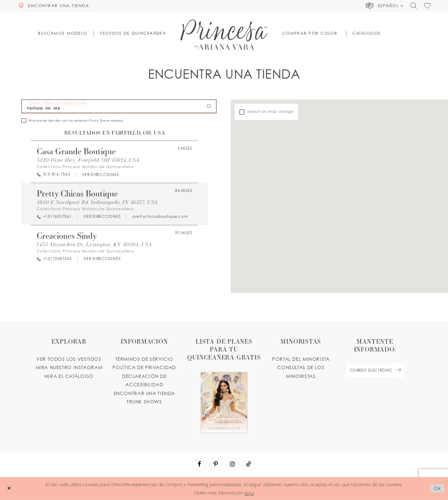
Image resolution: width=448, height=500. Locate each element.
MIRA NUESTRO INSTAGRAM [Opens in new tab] (69, 367)
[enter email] (375, 370)
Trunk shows (144, 402)
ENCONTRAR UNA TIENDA (144, 393)
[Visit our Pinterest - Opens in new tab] (216, 465)
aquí (249, 492)
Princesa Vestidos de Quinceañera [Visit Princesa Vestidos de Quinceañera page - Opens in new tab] (98, 167)
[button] (385, 6)
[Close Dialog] (9, 489)
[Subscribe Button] (398, 370)
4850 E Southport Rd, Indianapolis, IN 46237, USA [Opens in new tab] (97, 202)
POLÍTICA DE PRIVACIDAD (144, 367)
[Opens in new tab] (100, 175)
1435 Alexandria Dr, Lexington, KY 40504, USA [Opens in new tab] (94, 244)
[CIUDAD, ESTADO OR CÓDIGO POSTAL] (119, 106)
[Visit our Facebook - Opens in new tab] (199, 465)
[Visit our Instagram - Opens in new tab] (232, 465)
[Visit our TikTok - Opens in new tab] (249, 465)
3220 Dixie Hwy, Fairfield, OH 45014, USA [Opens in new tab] (88, 160)
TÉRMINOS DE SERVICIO (144, 359)
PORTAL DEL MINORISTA (301, 359)
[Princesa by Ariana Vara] (224, 34)
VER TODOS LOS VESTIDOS (69, 359)
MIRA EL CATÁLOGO (69, 376)
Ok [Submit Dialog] (438, 488)
